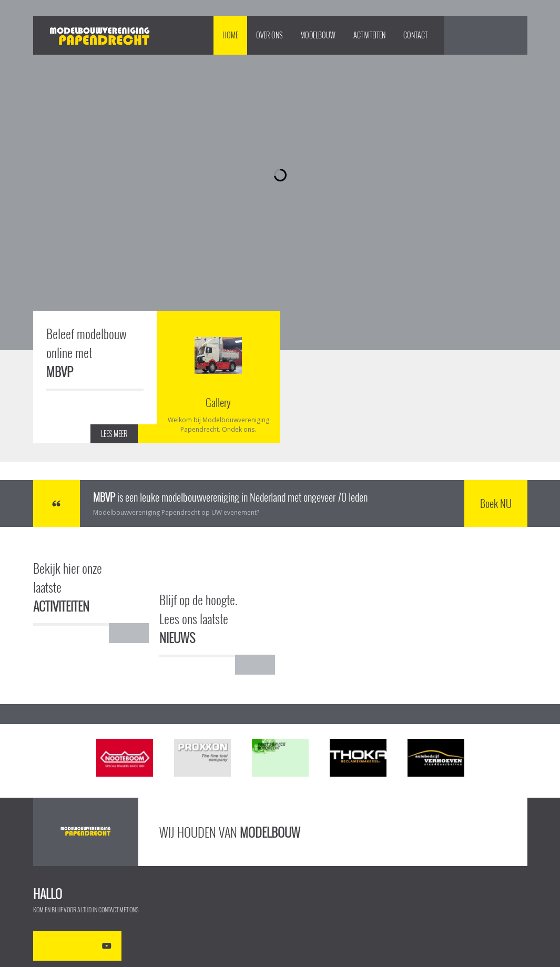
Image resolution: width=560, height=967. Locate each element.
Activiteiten (369, 35)
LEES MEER (114, 434)
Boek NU (496, 503)
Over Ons (269, 35)
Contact (415, 35)
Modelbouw (318, 35)
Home (230, 35)
